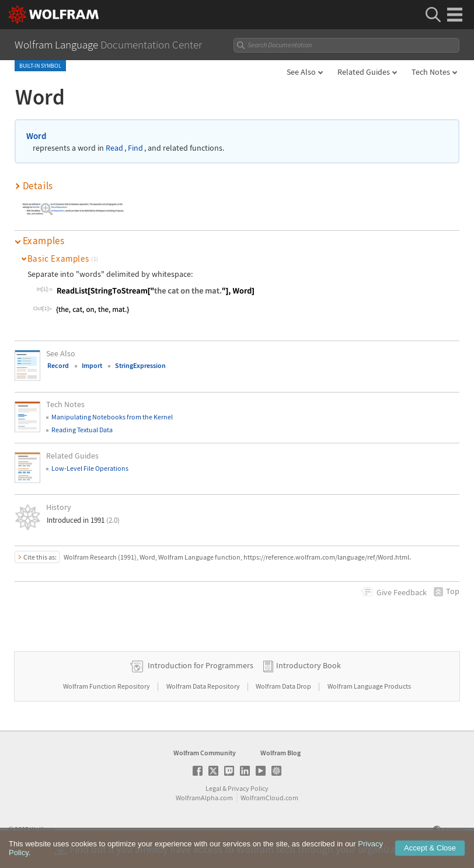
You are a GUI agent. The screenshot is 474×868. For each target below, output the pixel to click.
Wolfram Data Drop (284, 686)
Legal (213, 788)
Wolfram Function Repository (107, 686)
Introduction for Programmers (201, 665)
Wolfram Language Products (369, 686)
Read (114, 148)
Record (58, 365)
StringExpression (140, 365)
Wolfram (42, 829)
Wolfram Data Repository (204, 686)
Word (36, 136)
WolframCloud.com (269, 798)
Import (92, 365)
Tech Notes (431, 72)
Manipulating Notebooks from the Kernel (112, 417)
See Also (301, 72)
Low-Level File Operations (90, 468)
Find (135, 148)
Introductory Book (309, 665)
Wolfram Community (205, 753)
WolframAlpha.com (204, 798)
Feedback (402, 592)
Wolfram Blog (280, 753)
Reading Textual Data (82, 430)
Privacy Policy (248, 788)
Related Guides (364, 72)
